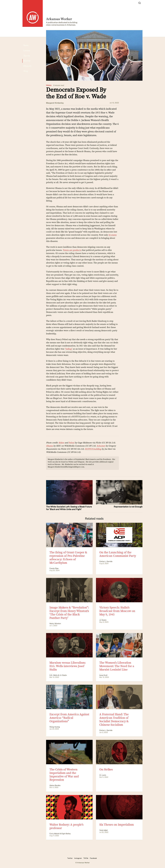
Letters (27, 51)
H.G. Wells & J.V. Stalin (58, 675)
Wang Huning (55, 727)
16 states (113, 235)
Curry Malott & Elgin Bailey (60, 834)
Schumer (101, 446)
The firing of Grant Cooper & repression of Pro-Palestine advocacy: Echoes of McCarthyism (68, 558)
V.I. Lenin (103, 775)
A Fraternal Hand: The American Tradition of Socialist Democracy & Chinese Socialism (114, 720)
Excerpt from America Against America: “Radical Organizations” (69, 718)
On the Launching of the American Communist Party (118, 554)
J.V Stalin (103, 620)
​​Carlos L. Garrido (106, 730)
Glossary (27, 66)
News (26, 45)
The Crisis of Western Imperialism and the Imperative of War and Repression (64, 775)
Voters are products (72, 250)
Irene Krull (103, 675)
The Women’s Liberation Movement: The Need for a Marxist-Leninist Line (117, 666)
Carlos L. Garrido (106, 561)
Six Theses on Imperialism (117, 825)
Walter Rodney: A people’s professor (66, 826)
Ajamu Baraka (55, 785)
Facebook (93, 858)
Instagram (78, 858)
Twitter (70, 858)
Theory (27, 56)
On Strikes (106, 769)
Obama (49, 446)
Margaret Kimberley (55, 103)
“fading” (69, 349)
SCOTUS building (93, 449)
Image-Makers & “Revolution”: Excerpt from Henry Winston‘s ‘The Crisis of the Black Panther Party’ (69, 613)
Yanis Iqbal (103, 830)
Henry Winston (55, 623)
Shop (26, 71)
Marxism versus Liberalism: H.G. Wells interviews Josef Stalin (68, 666)
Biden (61, 443)
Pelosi (71, 443)
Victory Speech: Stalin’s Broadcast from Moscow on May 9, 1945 (117, 611)
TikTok (86, 858)
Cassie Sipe (54, 568)
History (49, 85)
